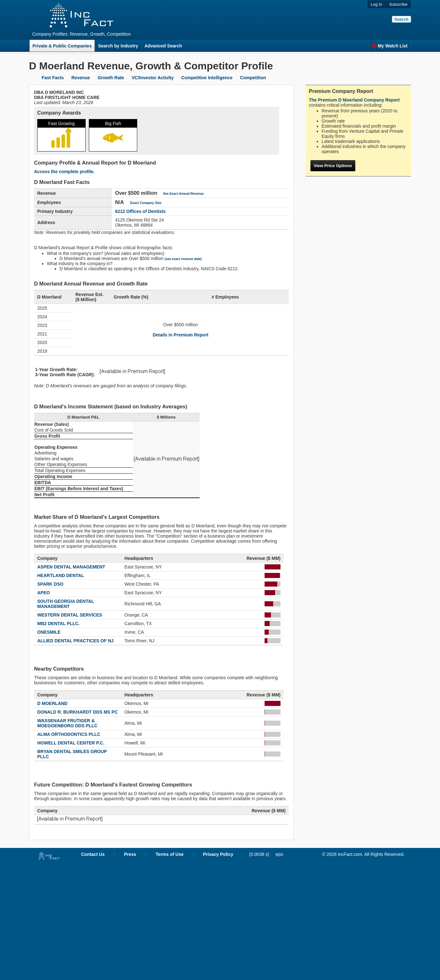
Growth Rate (111, 78)
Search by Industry (118, 46)
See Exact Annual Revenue (183, 194)
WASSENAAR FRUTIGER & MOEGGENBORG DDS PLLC (67, 723)
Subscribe (398, 4)
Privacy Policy (218, 854)
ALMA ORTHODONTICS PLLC (69, 734)
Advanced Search (163, 46)
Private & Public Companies (62, 46)
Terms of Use (170, 854)
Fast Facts (53, 78)
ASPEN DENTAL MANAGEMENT (71, 567)
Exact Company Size (146, 203)
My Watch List (390, 46)
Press (130, 854)
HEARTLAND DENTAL (61, 575)
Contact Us (93, 854)
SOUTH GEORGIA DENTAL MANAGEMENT (66, 604)
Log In (376, 4)
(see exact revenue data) (183, 259)
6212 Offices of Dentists (140, 211)
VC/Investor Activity (153, 78)
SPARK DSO (50, 584)
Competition (253, 78)
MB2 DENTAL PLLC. (58, 624)
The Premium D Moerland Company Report (354, 100)
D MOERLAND (52, 703)
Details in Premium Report (180, 335)
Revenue (81, 78)
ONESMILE (49, 632)
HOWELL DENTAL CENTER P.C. (71, 743)
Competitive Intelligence (207, 78)
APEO (44, 593)
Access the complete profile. (64, 172)
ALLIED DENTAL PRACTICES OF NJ (75, 641)
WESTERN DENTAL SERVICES (70, 615)
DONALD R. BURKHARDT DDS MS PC (78, 712)
